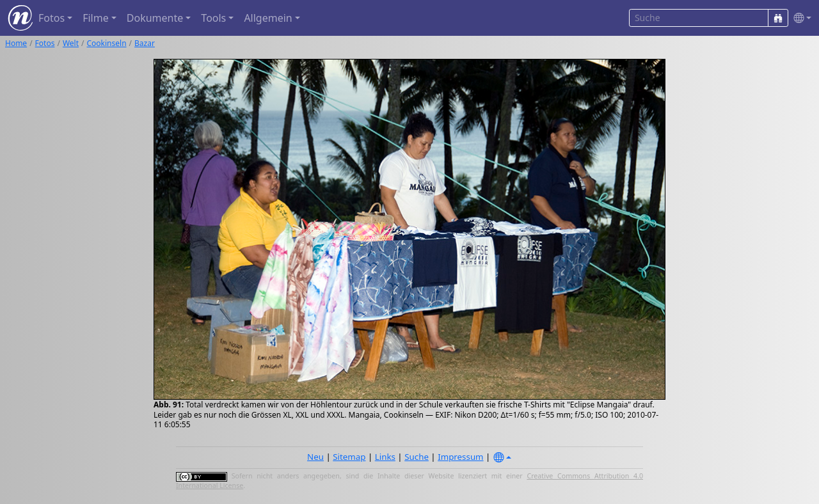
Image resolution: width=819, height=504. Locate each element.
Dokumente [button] (155, 18)
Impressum (460, 457)
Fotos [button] (52, 18)
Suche (417, 457)
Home (16, 43)
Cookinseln (107, 43)
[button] (800, 18)
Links (385, 457)
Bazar (145, 43)
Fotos (45, 43)
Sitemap (349, 457)
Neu (315, 457)
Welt (71, 43)
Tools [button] (213, 18)
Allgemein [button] (268, 18)
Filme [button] (96, 18)
